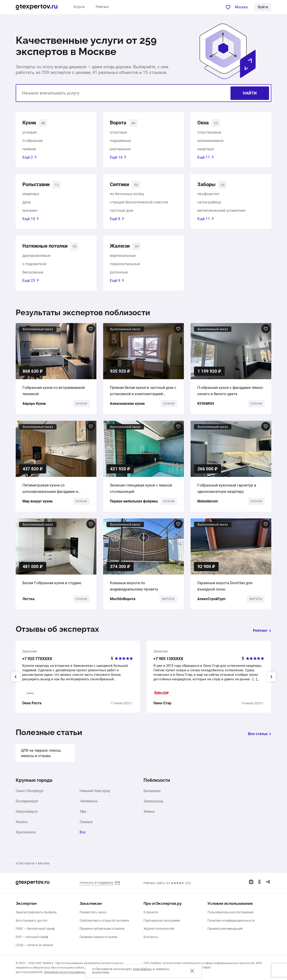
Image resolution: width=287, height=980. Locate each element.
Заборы (207, 186)
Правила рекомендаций (225, 929)
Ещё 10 (31, 220)
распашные (120, 150)
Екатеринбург (27, 804)
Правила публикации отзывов (102, 929)
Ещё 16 (118, 158)
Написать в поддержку (97, 883)
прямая (29, 150)
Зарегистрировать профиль (36, 912)
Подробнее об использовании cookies (70, 972)
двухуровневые (36, 258)
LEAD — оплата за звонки (34, 945)
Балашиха (152, 793)
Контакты (151, 937)
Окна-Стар (162, 706)
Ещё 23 (31, 283)
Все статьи (260, 736)
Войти (263, 7)
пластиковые (209, 133)
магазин (30, 212)
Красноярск (26, 835)
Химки (149, 814)
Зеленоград (153, 804)
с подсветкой (34, 266)
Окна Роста (32, 706)
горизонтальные (125, 266)
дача (27, 204)
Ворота (119, 123)
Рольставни (38, 186)
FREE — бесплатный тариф (35, 929)
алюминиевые (210, 141)
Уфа (83, 814)
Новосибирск (27, 814)
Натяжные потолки (48, 248)
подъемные (120, 141)
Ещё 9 (117, 283)
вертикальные (123, 258)
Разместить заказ (93, 912)
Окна (204, 123)
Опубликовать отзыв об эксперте (104, 921)
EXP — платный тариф (32, 937)
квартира (206, 150)
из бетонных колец (127, 195)
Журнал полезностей (159, 929)
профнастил (208, 195)
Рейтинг (102, 7)
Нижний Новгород (95, 793)
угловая (29, 133)
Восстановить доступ (32, 921)
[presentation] (16, 679)
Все (83, 835)
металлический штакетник (221, 212)
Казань (22, 824)
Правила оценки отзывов (98, 937)
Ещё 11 (206, 158)
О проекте (151, 912)
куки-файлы (142, 969)
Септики (121, 186)
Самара (86, 824)
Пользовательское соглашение (230, 912)
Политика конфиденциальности (231, 921)
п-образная (33, 141)
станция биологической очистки (139, 204)
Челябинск (89, 804)
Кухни (30, 123)
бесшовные (33, 274)
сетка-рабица (209, 204)
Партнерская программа (162, 921)
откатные (118, 133)
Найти (250, 93)
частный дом (122, 212)
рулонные (119, 274)
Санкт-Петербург (30, 793)
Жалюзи (121, 248)
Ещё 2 (30, 158)
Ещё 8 (117, 220)
